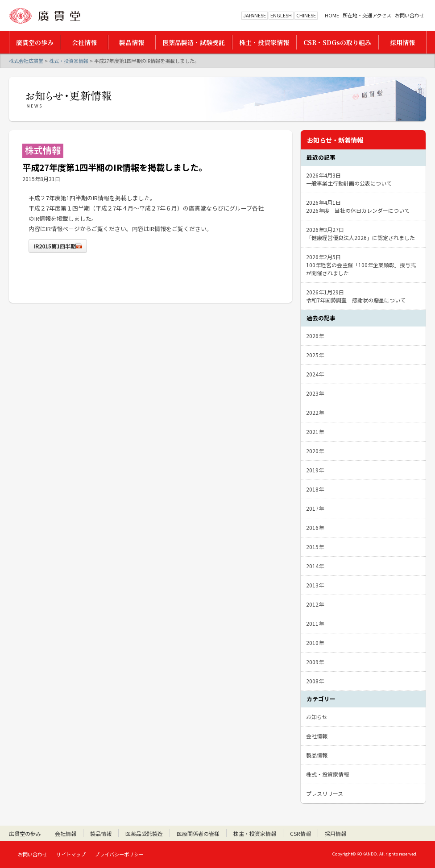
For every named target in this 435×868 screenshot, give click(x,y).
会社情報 (317, 736)
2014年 (315, 566)
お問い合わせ (410, 15)
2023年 (315, 393)
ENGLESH (281, 15)
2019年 (315, 470)
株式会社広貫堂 (45, 16)
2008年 (315, 681)
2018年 (315, 489)
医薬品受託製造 (144, 833)
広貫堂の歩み (25, 833)
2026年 (315, 336)
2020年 (315, 451)
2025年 (315, 355)
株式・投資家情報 (69, 61)
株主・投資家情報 (255, 833)
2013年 (315, 585)
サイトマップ (71, 854)
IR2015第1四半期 (55, 246)
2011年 (315, 623)
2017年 (315, 508)
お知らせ (317, 717)
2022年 (315, 412)
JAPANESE (255, 15)
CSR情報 (300, 833)
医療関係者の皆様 (198, 833)
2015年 (315, 547)
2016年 (315, 527)
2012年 (315, 604)
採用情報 (336, 833)
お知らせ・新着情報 (335, 140)
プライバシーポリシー (119, 854)
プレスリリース (325, 793)
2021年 (315, 432)
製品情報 (317, 755)
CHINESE (306, 15)
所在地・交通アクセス (367, 15)
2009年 (315, 662)
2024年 (315, 374)
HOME (332, 15)
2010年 (315, 643)
